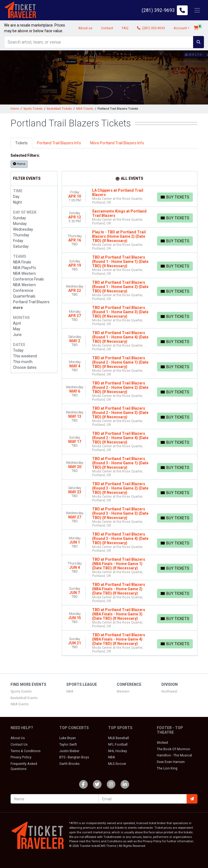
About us (85, 28)
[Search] (99, 42)
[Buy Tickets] (175, 197)
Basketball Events (24, 698)
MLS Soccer (117, 764)
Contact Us (19, 745)
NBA (70, 691)
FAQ (125, 28)
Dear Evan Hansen (171, 762)
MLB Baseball (118, 738)
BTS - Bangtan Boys (74, 757)
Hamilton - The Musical (174, 755)
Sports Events (21, 691)
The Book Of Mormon (173, 749)
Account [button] (180, 28)
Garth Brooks (69, 764)
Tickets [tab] (21, 143)
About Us (18, 738)
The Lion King (167, 768)
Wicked (162, 743)
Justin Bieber (69, 751)
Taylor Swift (68, 745)
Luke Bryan (68, 738)
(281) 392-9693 (151, 28)
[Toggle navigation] (197, 10)
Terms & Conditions (26, 751)
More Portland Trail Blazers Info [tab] (117, 143)
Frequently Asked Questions (24, 766)
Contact (107, 28)
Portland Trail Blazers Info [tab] (59, 143)
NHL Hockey (118, 751)
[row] (130, 196)
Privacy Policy (21, 757)
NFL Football (118, 745)
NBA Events (20, 704)
